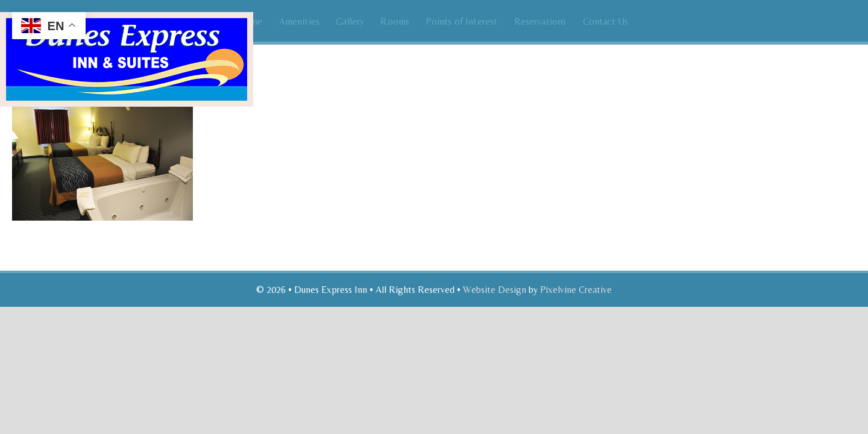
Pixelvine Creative (576, 290)
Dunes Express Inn (127, 35)
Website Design (495, 290)
